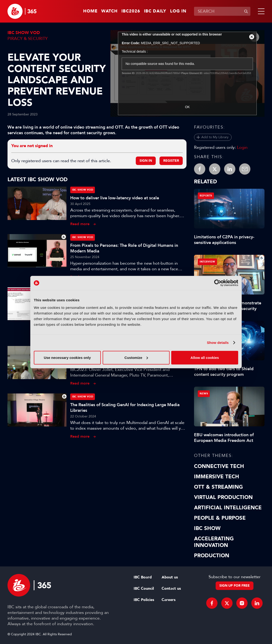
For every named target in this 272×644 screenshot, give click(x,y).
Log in (178, 11)
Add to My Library (215, 137)
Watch (109, 11)
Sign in (146, 161)
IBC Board (143, 577)
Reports (206, 196)
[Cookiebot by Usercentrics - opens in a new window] (218, 283)
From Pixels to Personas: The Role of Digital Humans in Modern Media (124, 248)
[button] (260, 11)
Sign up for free (235, 586)
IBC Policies (144, 600)
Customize (136, 357)
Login (242, 147)
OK (187, 107)
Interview (207, 262)
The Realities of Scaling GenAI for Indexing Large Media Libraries (125, 408)
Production (212, 556)
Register (171, 161)
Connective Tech (219, 466)
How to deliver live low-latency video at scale (115, 198)
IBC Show (207, 528)
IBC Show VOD (24, 33)
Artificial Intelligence (228, 508)
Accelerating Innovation (214, 542)
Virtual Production (223, 497)
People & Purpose (220, 518)
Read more (80, 224)
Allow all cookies (205, 357)
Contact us (171, 589)
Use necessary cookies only (67, 357)
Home (90, 11)
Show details (218, 343)
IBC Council (144, 589)
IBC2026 (131, 11)
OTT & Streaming (218, 487)
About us (170, 577)
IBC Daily (155, 11)
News (204, 394)
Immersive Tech (217, 477)
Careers (169, 600)
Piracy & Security (28, 39)
